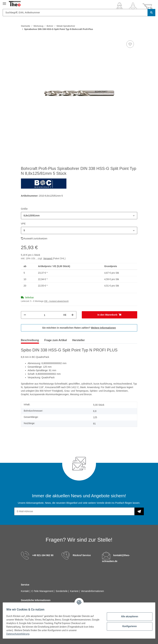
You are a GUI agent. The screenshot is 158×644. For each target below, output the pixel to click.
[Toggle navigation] (4, 2)
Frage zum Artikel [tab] (56, 340)
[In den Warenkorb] (110, 315)
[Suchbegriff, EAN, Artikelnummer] (75, 13)
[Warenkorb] (148, 6)
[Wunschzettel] (133, 6)
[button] (119, 6)
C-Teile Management (43, 591)
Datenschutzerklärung (20, 634)
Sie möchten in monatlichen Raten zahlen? (79, 328)
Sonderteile (62, 591)
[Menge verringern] (25, 315)
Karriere (75, 591)
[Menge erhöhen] (72, 315)
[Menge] (45, 315)
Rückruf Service (82, 555)
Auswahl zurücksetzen (34, 238)
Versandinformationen (92, 591)
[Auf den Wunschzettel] (130, 44)
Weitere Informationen (103, 328)
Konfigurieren (127, 626)
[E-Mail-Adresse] (74, 511)
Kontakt (25, 591)
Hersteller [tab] (79, 340)
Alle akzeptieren (127, 616)
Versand (48, 258)
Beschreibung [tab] (30, 340)
